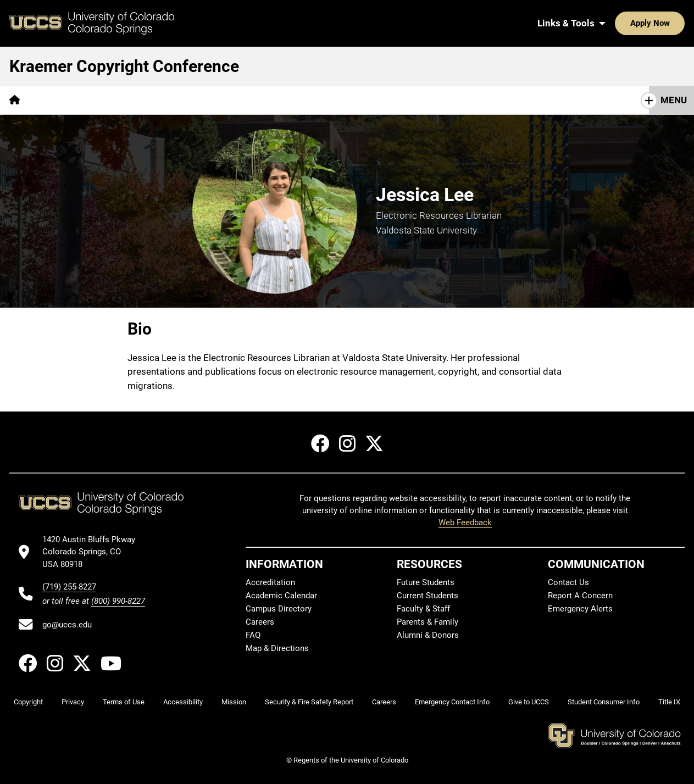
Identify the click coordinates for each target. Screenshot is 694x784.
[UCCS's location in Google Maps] (94, 552)
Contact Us (568, 582)
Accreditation (270, 582)
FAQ (253, 635)
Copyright (28, 702)
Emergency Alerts (580, 609)
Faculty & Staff (423, 609)
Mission (234, 702)
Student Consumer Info (604, 702)
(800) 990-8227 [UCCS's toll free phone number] (118, 601)
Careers (260, 622)
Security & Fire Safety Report (309, 702)
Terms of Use (124, 702)
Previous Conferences (306, 100)
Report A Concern (580, 596)
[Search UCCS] (673, 23)
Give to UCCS (529, 702)
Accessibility (183, 702)
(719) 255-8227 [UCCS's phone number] (69, 587)
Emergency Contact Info (452, 702)
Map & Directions (277, 648)
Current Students (427, 596)
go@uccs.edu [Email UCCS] (67, 625)
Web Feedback (465, 522)
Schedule (130, 100)
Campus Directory (279, 609)
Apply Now (616, 23)
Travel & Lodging (204, 100)
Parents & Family (427, 622)
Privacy (73, 702)
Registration (65, 100)
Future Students (426, 582)
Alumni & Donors (428, 635)
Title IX (669, 702)
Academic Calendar (281, 596)
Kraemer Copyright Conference (124, 66)
